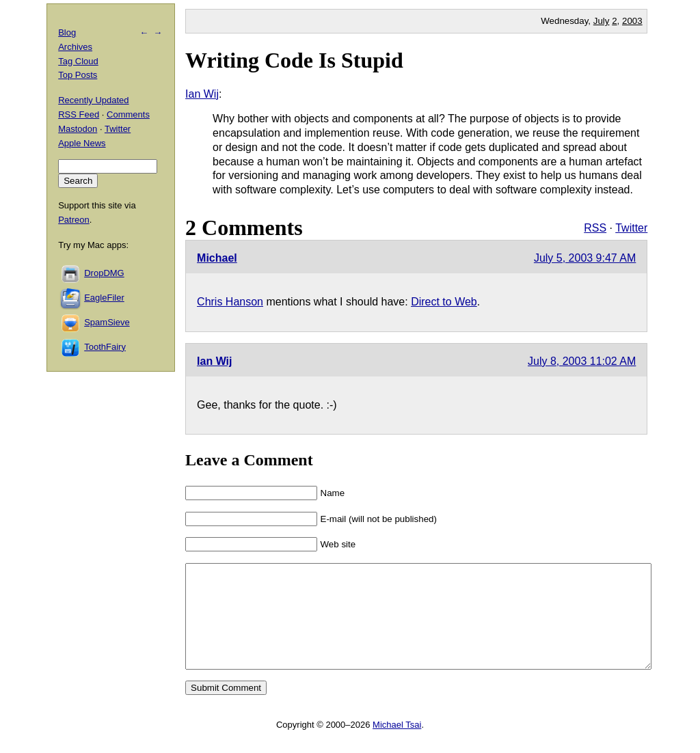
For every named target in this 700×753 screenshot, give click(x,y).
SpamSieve (107, 322)
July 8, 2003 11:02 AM (582, 361)
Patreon (74, 220)
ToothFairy (105, 347)
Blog (67, 32)
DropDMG (104, 273)
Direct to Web (444, 302)
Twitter (631, 228)
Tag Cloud (78, 61)
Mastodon (78, 129)
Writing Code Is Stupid (294, 60)
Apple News (82, 143)
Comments (128, 114)
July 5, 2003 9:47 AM (585, 258)
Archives (75, 47)
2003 (632, 21)
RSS (595, 228)
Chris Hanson (230, 302)
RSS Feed (79, 114)
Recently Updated (93, 100)
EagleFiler (104, 298)
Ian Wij (202, 94)
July (602, 21)
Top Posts (78, 75)
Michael (217, 258)
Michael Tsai (397, 745)
